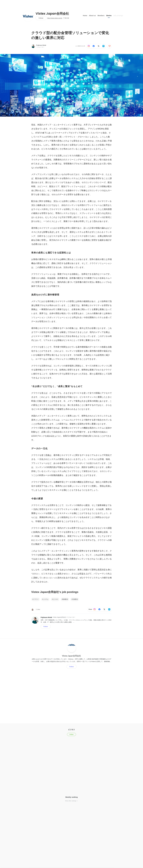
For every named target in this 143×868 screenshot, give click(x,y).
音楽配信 (75, 599)
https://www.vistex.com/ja (55, 18)
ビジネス (56, 599)
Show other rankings (71, 801)
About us (92, 16)
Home (85, 16)
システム (46, 599)
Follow (41, 18)
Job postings (118, 16)
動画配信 (65, 599)
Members (101, 16)
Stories (109, 16)
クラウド (36, 599)
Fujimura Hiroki (41, 45)
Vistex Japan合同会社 (52, 14)
